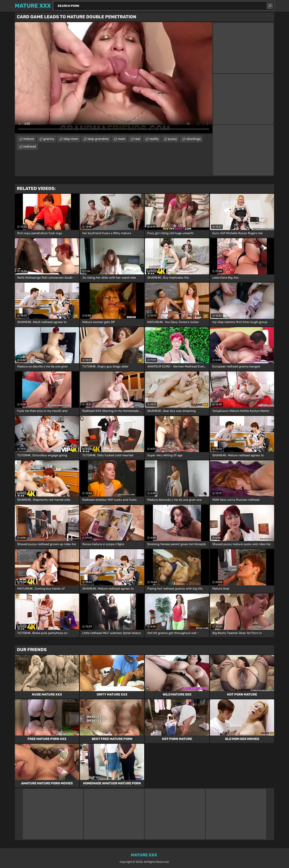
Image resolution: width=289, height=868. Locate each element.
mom (122, 139)
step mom (71, 139)
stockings (193, 139)
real (137, 139)
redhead (30, 146)
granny (49, 139)
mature (29, 139)
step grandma (98, 139)
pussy (172, 139)
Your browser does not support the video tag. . (114, 78)
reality (154, 139)
